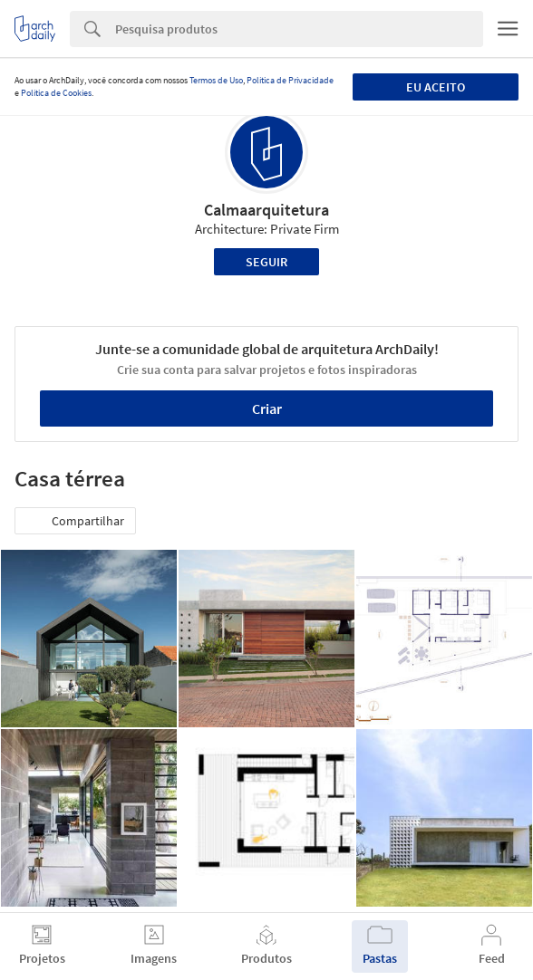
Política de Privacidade (290, 80)
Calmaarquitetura (266, 210)
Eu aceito (436, 87)
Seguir (266, 262)
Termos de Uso (216, 80)
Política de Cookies (56, 93)
